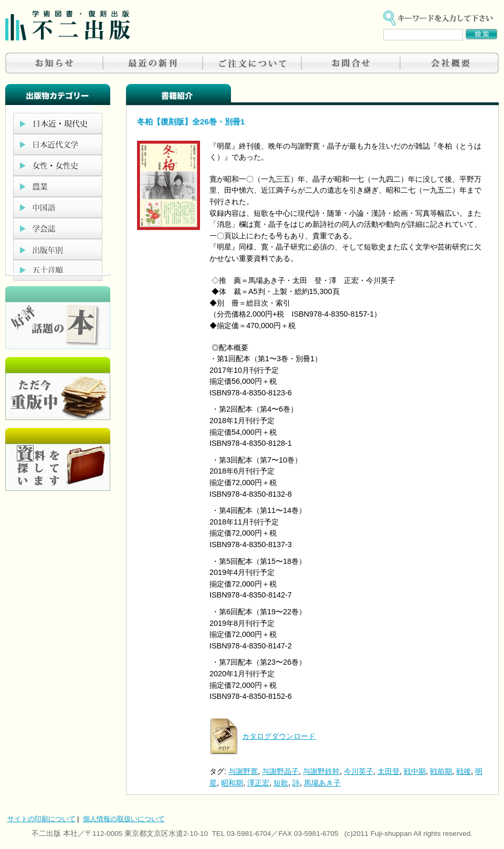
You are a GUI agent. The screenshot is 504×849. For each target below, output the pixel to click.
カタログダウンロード (279, 736)
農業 (58, 186)
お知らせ (55, 63)
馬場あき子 (322, 783)
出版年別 (58, 249)
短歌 (281, 783)
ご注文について (252, 63)
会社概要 (449, 63)
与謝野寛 (243, 771)
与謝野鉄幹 (321, 771)
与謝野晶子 (280, 771)
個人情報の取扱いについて (124, 819)
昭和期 (232, 783)
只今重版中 (58, 389)
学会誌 (58, 228)
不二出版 (68, 25)
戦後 (464, 771)
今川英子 (359, 771)
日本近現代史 (58, 123)
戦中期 (415, 771)
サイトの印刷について (41, 819)
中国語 (58, 207)
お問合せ (351, 63)
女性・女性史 (58, 165)
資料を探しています (58, 459)
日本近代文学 (58, 144)
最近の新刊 (153, 63)
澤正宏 (258, 783)
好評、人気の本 (58, 318)
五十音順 (58, 270)
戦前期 (441, 771)
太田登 (388, 771)
